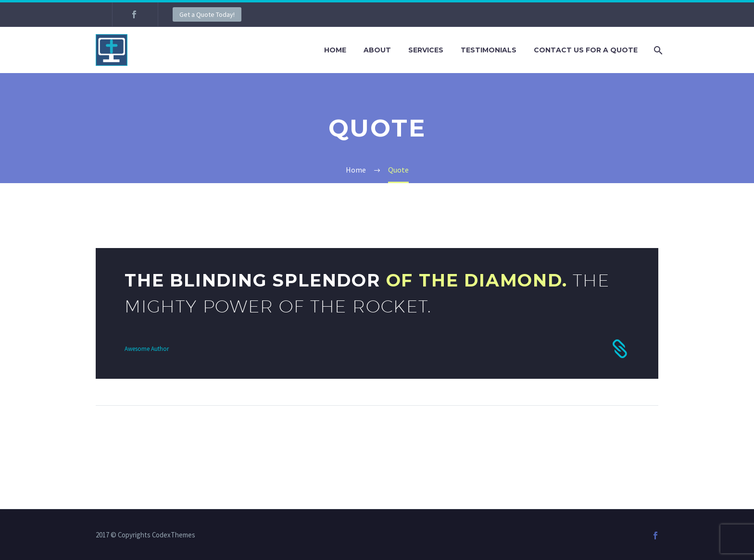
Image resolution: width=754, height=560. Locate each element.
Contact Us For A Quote (586, 50)
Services (426, 50)
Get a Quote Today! (207, 14)
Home (335, 50)
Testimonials (489, 50)
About (377, 50)
